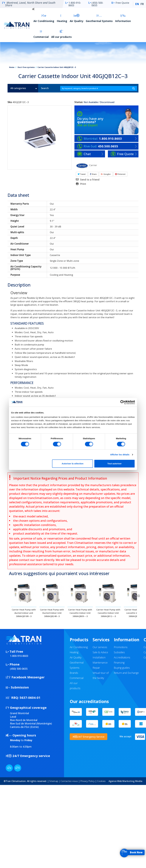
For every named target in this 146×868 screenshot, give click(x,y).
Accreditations (122, 657)
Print (83, 184)
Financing (119, 663)
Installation (99, 657)
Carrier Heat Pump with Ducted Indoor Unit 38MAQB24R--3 (52, 613)
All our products (61, 34)
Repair (96, 668)
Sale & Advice (100, 652)
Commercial (41, 34)
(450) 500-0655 (96, 4)
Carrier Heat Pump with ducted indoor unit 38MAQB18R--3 (24, 613)
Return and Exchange (126, 673)
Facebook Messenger (25, 677)
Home (12, 67)
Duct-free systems (26, 67)
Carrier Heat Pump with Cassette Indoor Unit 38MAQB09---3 (80, 613)
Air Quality (76, 18)
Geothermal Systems (99, 18)
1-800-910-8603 (73, 4)
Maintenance (100, 663)
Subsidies (119, 652)
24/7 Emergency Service (89, 737)
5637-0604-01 (23, 697)
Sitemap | (55, 781)
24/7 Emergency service (28, 756)
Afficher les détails (120, 455)
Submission (17, 687)
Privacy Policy (87, 781)
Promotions (121, 647)
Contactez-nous (69, 781)
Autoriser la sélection (73, 464)
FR (142, 4)
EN (137, 4)
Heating (62, 18)
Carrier (93, 165)
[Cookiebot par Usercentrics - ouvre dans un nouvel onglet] (122, 402)
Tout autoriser (115, 464)
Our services (100, 647)
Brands (74, 673)
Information (123, 18)
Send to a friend (90, 180)
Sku (10, 102)
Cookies (101, 781)
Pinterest (120, 174)
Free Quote (120, 4)
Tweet (82, 174)
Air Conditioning (44, 18)
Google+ (106, 174)
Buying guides (122, 668)
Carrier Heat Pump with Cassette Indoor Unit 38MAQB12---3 (108, 613)
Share (93, 174)
